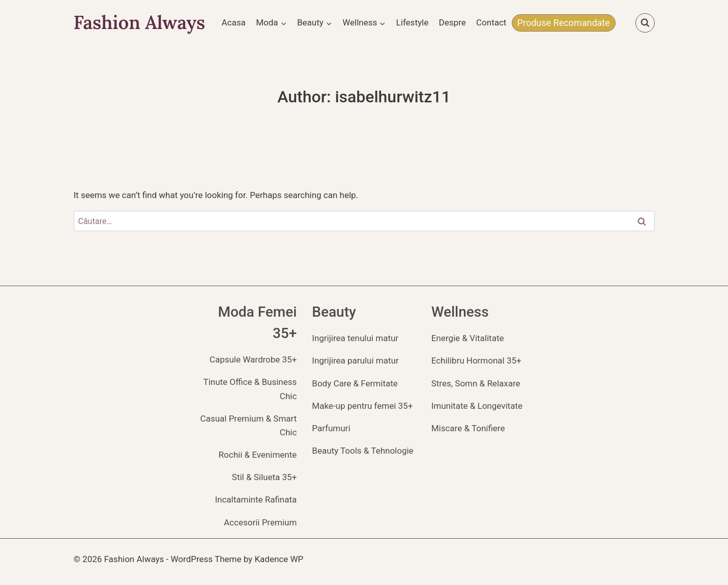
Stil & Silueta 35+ (264, 477)
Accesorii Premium (260, 522)
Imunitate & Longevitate (477, 406)
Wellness (460, 312)
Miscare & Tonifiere (468, 428)
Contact (491, 22)
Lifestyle (413, 22)
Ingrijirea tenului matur (355, 338)
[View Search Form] (645, 23)
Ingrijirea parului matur (355, 360)
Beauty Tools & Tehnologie (362, 451)
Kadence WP (279, 559)
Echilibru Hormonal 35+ (476, 360)
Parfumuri (331, 428)
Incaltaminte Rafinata (256, 499)
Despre (453, 22)
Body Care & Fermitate (355, 383)
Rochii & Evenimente (258, 455)
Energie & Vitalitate (468, 338)
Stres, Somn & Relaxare (476, 383)
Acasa (234, 22)
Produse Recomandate (564, 23)
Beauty (334, 312)
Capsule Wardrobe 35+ (253, 359)
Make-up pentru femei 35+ (362, 406)
